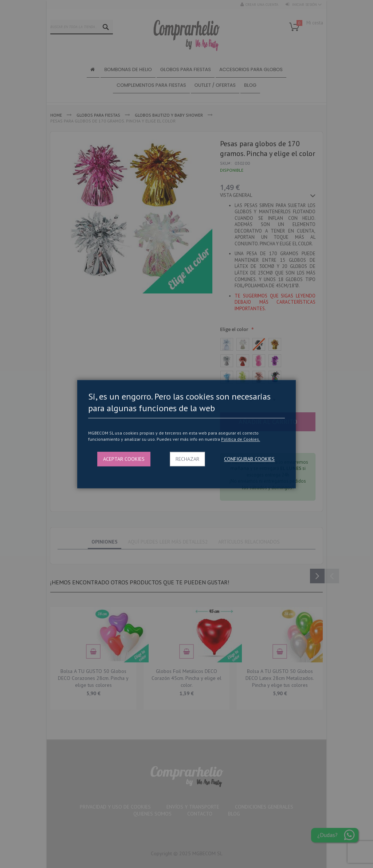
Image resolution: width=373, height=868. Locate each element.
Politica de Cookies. (241, 439)
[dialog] (186, 434)
